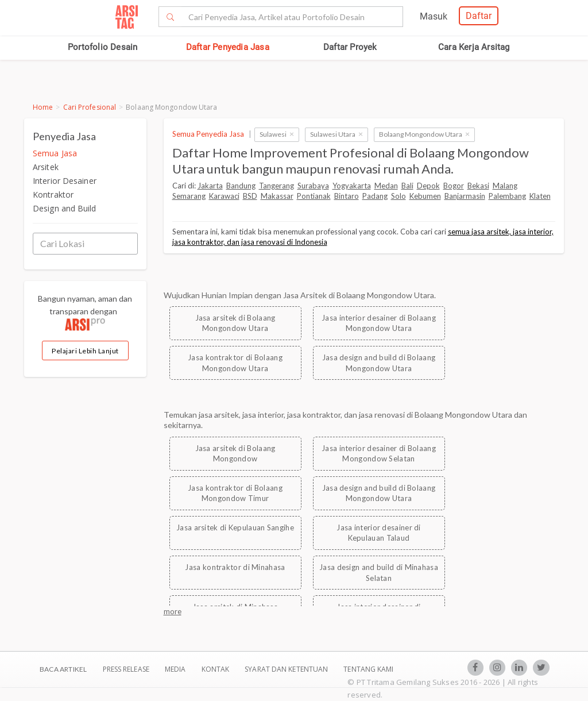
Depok (428, 186)
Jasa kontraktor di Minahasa (235, 567)
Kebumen (425, 196)
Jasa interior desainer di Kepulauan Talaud (379, 533)
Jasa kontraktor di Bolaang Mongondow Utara (235, 363)
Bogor (454, 186)
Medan (386, 186)
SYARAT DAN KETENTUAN (287, 669)
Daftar (479, 16)
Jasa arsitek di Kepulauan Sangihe (235, 527)
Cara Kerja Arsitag (474, 47)
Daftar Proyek (350, 47)
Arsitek (46, 167)
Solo (399, 196)
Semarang (189, 196)
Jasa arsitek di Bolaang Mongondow (235, 454)
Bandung (241, 186)
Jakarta (210, 186)
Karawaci (224, 196)
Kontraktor (53, 194)
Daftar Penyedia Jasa (228, 47)
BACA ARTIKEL (63, 669)
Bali (407, 186)
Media (176, 669)
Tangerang (276, 186)
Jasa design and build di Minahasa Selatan (379, 573)
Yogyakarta (352, 186)
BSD (250, 196)
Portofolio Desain (102, 47)
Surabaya (313, 186)
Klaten (540, 196)
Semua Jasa (55, 153)
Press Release (126, 669)
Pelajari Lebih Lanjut (85, 351)
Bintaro (347, 196)
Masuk (434, 16)
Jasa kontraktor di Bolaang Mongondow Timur (235, 493)
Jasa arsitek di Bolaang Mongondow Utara (235, 323)
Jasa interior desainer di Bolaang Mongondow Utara (379, 323)
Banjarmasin (465, 196)
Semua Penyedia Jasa (208, 134)
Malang (505, 186)
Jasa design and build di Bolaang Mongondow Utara (379, 363)
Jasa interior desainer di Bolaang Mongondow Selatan (379, 454)
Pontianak (314, 196)
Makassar (277, 196)
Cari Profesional (90, 107)
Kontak (216, 669)
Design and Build (65, 208)
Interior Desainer (65, 181)
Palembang (507, 196)
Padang (375, 196)
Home (43, 107)
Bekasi (478, 186)
